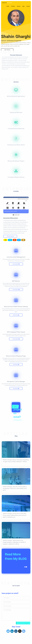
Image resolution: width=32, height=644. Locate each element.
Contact (28, 6)
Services (19, 6)
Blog (23, 6)
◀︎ (5, 205)
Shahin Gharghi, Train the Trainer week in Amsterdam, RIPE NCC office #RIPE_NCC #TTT (15, 488)
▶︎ (28, 205)
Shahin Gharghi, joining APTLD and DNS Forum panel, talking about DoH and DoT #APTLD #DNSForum (15, 515)
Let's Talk (7, 50)
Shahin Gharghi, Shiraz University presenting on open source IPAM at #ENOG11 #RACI (16, 461)
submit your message (23, 623)
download (16, 315)
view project (16, 264)
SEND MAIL (15, 407)
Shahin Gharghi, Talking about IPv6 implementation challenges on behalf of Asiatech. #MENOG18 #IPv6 (14, 542)
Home (8, 6)
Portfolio (13, 6)
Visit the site (10, 236)
